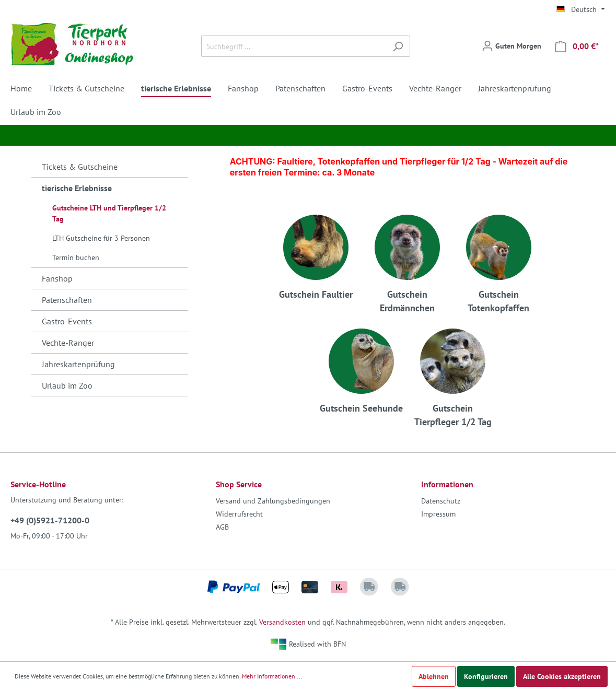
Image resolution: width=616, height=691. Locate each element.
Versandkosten (282, 622)
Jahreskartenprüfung (78, 364)
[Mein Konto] (512, 46)
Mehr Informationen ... (272, 676)
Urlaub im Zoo (67, 385)
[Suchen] (398, 46)
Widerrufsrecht (239, 514)
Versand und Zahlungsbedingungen (273, 501)
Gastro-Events (67, 321)
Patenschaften (67, 300)
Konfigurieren (486, 676)
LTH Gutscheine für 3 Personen (101, 238)
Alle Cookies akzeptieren (562, 676)
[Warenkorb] (577, 46)
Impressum (438, 514)
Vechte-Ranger (68, 343)
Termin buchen (76, 257)
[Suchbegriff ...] (294, 46)
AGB (222, 527)
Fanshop (57, 278)
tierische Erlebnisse (77, 188)
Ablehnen (434, 676)
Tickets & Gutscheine (80, 167)
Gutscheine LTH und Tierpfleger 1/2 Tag (109, 213)
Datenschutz (441, 501)
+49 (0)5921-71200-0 (50, 520)
